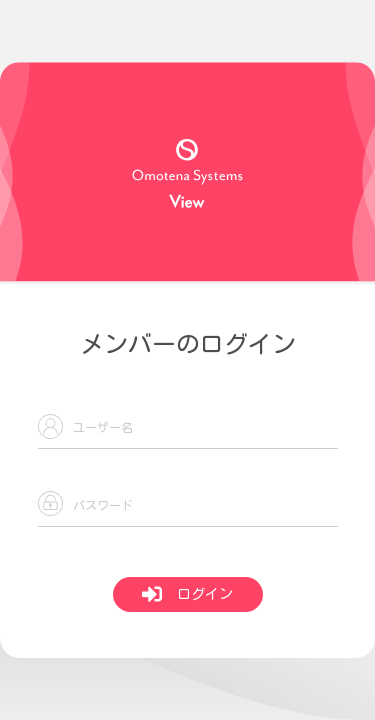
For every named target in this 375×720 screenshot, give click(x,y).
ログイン (187, 594)
